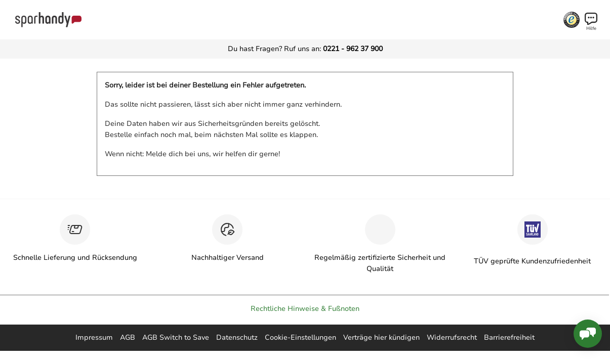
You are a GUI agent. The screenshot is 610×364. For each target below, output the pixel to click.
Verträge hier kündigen (381, 337)
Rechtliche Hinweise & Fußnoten (305, 309)
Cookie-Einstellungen (300, 337)
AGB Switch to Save (176, 337)
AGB (128, 337)
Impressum (94, 337)
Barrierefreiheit (509, 337)
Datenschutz (237, 337)
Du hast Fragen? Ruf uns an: (305, 49)
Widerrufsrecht (452, 337)
